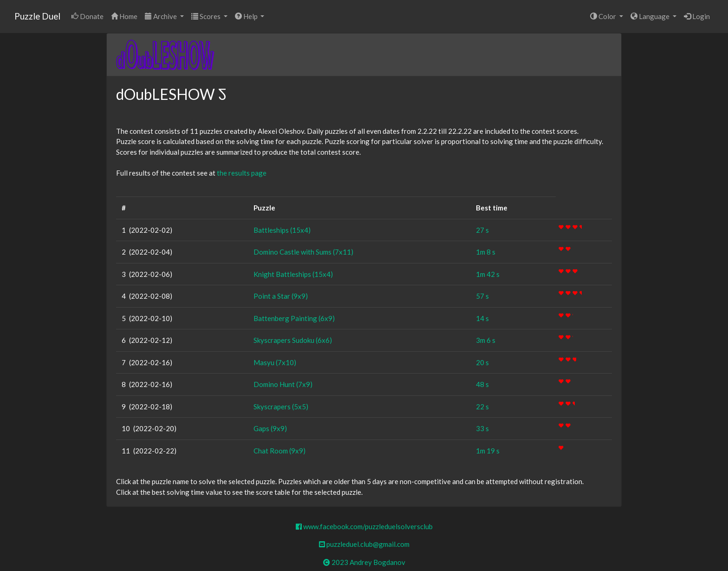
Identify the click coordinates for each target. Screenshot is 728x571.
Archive (162, 16)
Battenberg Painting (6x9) (294, 318)
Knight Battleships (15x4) (293, 274)
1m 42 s (488, 274)
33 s (482, 428)
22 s (482, 407)
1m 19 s (488, 451)
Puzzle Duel (37, 16)
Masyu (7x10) (275, 362)
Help (247, 16)
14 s (482, 318)
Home (124, 16)
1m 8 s (486, 252)
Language (651, 16)
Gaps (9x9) (270, 428)
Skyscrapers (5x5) (281, 407)
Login (697, 16)
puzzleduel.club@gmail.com (364, 544)
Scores (207, 16)
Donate (88, 16)
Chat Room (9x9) (279, 451)
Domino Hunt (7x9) (283, 384)
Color (604, 16)
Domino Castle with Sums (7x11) (303, 252)
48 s (482, 384)
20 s (482, 362)
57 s (482, 296)
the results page (242, 173)
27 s (482, 230)
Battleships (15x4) (282, 230)
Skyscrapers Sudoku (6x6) (293, 340)
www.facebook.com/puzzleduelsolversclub (364, 526)
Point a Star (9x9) (281, 296)
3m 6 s (486, 340)
